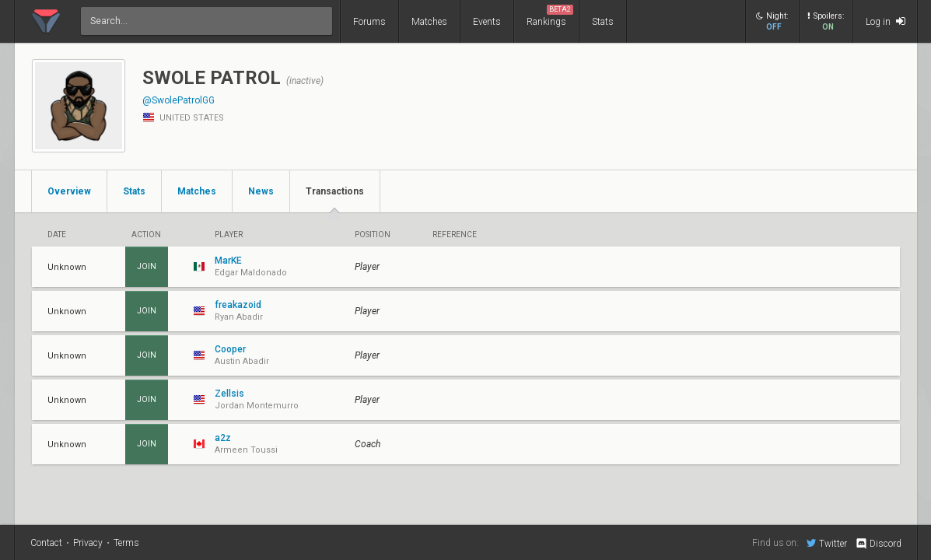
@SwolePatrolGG (178, 100)
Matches (429, 22)
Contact (46, 543)
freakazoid (238, 305)
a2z (223, 438)
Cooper (230, 349)
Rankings (550, 16)
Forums (369, 22)
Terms (126, 543)
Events (487, 22)
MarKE (228, 261)
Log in (885, 21)
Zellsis (229, 394)
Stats (603, 22)
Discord (878, 544)
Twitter (827, 543)
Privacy (88, 543)
